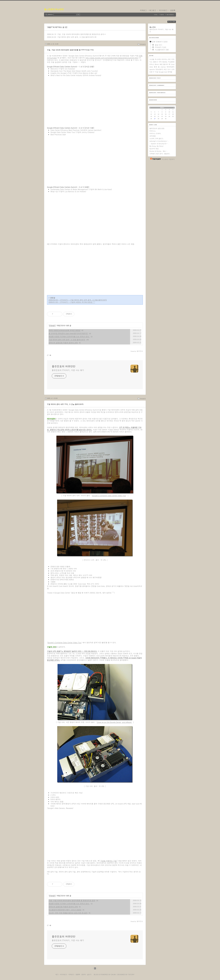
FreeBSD (171, 62)
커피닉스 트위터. (155, 133)
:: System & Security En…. (159, 144)
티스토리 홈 (155, 159)
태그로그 (153, 10)
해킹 (161, 64)
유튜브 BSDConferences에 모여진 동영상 (64, 330)
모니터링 (158, 59)
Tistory (131, 974)
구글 (156, 72)
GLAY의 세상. (154, 149)
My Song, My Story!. (157, 146)
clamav (163, 67)
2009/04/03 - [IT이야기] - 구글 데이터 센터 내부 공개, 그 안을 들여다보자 (78, 300)
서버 (160, 62)
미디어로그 (163, 10)
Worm (157, 64)
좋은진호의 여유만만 (54, 9)
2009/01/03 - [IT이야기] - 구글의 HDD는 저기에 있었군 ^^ (72, 302)
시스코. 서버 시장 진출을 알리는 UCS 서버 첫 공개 (68, 913)
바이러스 (164, 59)
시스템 (152, 59)
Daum (113, 974)
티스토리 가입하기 (168, 159)
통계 (155, 67)
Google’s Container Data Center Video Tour (109, 495)
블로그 (156, 62)
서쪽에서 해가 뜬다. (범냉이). (160, 154)
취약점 (170, 72)
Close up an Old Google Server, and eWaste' (114, 722)
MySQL (165, 62)
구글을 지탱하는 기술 (109, 861)
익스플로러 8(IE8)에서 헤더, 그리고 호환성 (65, 910)
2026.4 (162, 108)
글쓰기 (89, 974)
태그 (57, 974)
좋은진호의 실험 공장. (157, 128)
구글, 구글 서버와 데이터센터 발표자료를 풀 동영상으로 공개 (81, 34)
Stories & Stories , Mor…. (159, 151)
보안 (165, 69)
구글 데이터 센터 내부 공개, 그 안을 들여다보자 (76, 37)
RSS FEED (174, 22)
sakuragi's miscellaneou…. (159, 141)
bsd (166, 72)
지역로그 (143, 10)
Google (161, 72)
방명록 (173, 10)
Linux (173, 64)
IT (154, 72)
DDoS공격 (159, 69)
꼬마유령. (153, 136)
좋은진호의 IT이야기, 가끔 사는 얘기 (68, 370)
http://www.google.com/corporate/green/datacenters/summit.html (112, 58)
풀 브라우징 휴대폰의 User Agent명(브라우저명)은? (68, 333)
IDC (169, 59)
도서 (169, 69)
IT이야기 (143, 44)
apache (152, 69)
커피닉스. (153, 131)
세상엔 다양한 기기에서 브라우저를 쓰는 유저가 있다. (69, 336)
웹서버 (166, 64)
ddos (151, 67)
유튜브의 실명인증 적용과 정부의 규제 (63, 343)
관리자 (83, 974)
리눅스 (152, 64)
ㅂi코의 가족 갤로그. (157, 139)
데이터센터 (171, 67)
